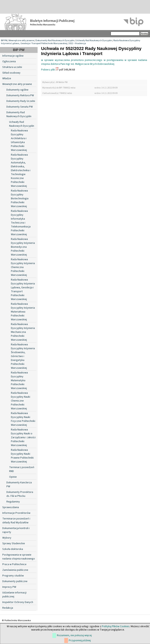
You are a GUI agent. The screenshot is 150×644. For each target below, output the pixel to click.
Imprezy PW (9, 587)
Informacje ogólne (13, 56)
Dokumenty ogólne (17, 90)
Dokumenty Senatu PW (20, 107)
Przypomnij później (80, 640)
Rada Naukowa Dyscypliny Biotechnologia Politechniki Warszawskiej (20, 199)
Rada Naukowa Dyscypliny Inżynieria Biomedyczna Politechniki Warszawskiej (23, 247)
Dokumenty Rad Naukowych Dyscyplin (55, 41)
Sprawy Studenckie (14, 543)
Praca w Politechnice (14, 564)
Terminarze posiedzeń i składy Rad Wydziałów (16, 521)
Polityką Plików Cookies (116, 626)
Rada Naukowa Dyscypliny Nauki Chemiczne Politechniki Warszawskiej (21, 401)
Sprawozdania (11, 507)
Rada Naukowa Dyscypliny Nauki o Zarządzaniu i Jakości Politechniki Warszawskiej (23, 437)
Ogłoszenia (9, 61)
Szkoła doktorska (13, 549)
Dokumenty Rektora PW (20, 95)
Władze (7, 78)
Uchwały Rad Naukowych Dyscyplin (94, 41)
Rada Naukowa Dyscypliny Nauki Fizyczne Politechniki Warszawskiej (23, 419)
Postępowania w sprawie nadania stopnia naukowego (19, 557)
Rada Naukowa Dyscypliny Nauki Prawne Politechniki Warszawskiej (22, 456)
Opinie (13, 477)
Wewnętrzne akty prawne (21, 41)
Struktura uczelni (12, 67)
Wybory (7, 538)
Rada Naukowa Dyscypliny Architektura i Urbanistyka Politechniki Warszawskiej (19, 140)
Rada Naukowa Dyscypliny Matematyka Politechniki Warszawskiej (19, 380)
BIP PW (4, 41)
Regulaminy (13, 502)
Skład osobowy (11, 73)
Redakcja (8, 608)
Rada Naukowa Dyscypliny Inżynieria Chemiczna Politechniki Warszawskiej (23, 267)
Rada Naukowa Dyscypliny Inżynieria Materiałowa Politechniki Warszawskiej (23, 312)
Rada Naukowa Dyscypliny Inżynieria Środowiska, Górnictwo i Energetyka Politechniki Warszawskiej (23, 356)
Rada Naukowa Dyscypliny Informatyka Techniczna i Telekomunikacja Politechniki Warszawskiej (21, 223)
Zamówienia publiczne (15, 570)
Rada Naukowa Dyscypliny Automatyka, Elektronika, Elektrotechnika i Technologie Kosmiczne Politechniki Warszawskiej (21, 170)
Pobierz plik (48, 70)
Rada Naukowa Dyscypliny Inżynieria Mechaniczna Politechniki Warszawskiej (23, 332)
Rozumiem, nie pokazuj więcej (74, 635)
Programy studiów (13, 576)
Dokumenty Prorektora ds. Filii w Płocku (20, 494)
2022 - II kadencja (77, 43)
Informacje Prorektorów (16, 513)
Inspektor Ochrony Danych (18, 602)
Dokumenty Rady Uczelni (21, 101)
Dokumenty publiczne (15, 581)
